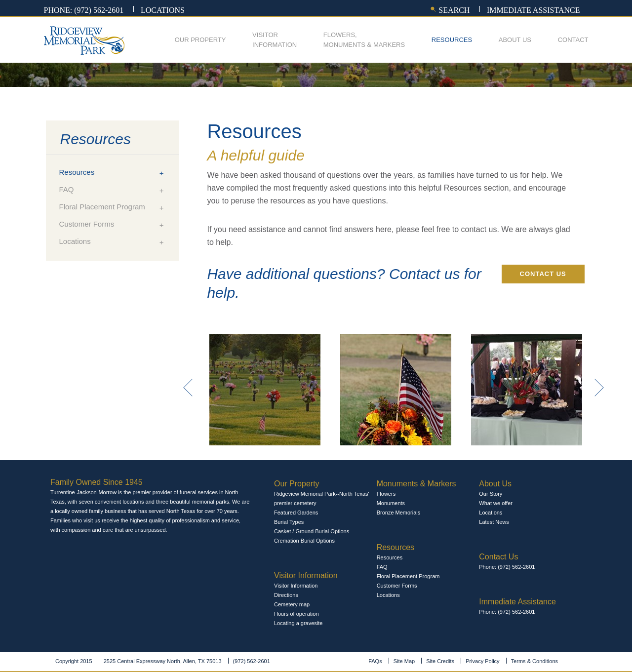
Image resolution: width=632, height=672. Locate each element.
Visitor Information (296, 586)
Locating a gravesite (298, 623)
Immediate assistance (533, 10)
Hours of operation (296, 614)
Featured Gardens (296, 513)
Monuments (391, 503)
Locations (163, 10)
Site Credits (440, 661)
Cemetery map (292, 604)
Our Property (200, 40)
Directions (286, 595)
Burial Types (289, 522)
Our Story (491, 494)
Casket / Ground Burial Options (312, 531)
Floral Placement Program (102, 207)
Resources (452, 40)
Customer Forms (87, 224)
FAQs (375, 661)
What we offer (496, 503)
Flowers (386, 494)
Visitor (275, 40)
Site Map (404, 661)
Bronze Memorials (399, 513)
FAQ (67, 189)
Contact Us (543, 274)
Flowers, (364, 40)
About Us (515, 40)
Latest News (494, 522)
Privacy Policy (482, 661)
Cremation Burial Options (304, 541)
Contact (573, 40)
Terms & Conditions (534, 661)
